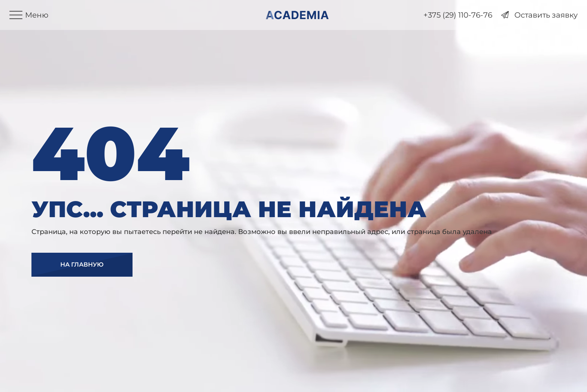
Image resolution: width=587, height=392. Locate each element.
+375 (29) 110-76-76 (458, 15)
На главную (82, 265)
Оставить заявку (539, 15)
